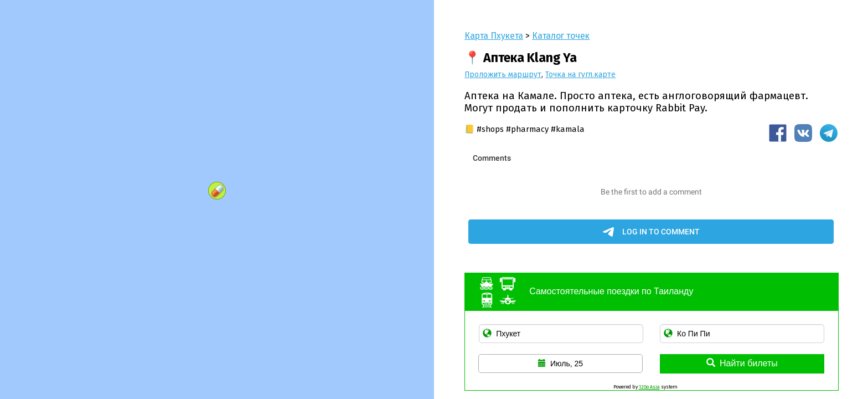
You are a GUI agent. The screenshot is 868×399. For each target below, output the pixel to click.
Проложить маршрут (503, 75)
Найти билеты (742, 363)
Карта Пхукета (494, 36)
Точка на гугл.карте (580, 75)
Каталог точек (561, 36)
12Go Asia (649, 387)
